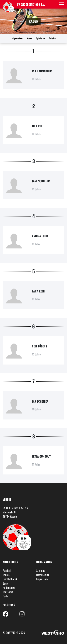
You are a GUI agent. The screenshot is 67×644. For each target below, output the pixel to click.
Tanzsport (8, 592)
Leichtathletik (10, 579)
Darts (5, 596)
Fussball (7, 571)
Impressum (42, 579)
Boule (6, 583)
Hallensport (9, 588)
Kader (29, 38)
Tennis (6, 575)
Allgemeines (17, 38)
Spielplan (40, 38)
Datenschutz (43, 575)
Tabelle (52, 38)
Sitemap (41, 571)
